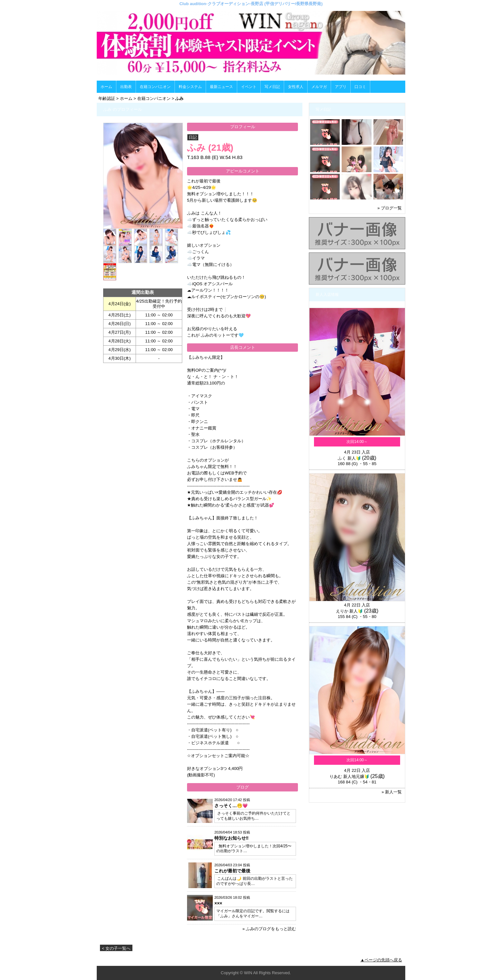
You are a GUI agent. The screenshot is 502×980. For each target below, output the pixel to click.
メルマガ (319, 87)
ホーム (106, 87)
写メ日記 (272, 87)
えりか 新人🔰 (350, 611)
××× (218, 903)
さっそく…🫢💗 (231, 806)
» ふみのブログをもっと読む (269, 929)
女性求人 (296, 87)
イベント (249, 87)
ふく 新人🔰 (349, 458)
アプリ (341, 87)
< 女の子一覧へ (116, 948)
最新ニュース (221, 87)
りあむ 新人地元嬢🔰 (349, 777)
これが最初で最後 (232, 871)
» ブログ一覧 (390, 208)
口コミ (360, 87)
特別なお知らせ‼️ (231, 838)
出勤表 (126, 87)
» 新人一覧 (392, 792)
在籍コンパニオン (155, 87)
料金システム (190, 87)
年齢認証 (107, 98)
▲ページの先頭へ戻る (381, 960)
